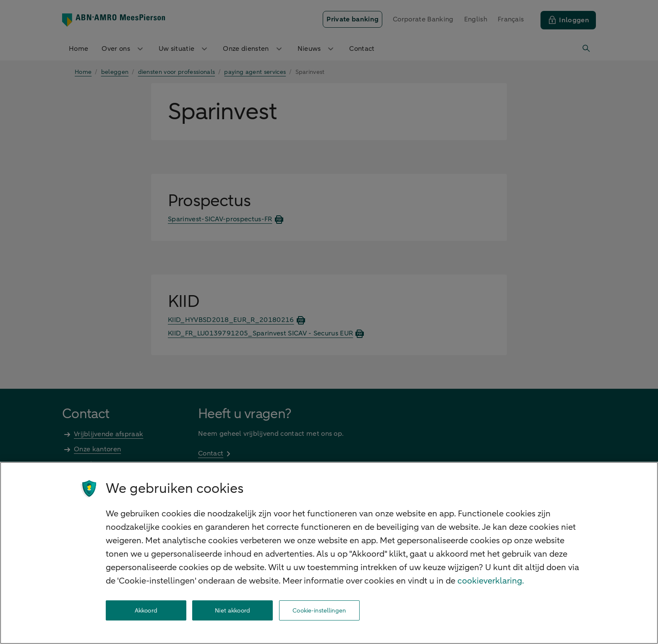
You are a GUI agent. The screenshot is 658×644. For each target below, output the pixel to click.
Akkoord (146, 611)
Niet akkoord (232, 611)
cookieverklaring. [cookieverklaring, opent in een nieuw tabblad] (491, 581)
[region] (329, 553)
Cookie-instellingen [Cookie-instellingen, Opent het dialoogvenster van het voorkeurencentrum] (319, 611)
